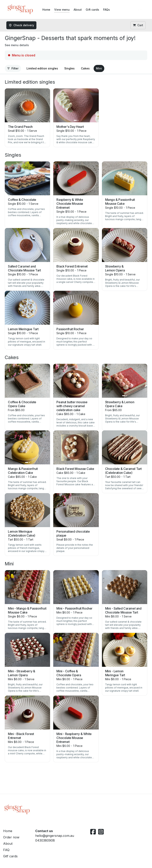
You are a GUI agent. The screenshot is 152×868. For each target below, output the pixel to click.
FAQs (106, 10)
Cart (138, 25)
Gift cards (92, 10)
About (78, 10)
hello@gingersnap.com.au (55, 836)
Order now (11, 837)
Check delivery (21, 25)
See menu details (17, 45)
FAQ (6, 850)
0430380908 (45, 840)
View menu (62, 10)
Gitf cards (10, 856)
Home (46, 10)
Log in (138, 9)
